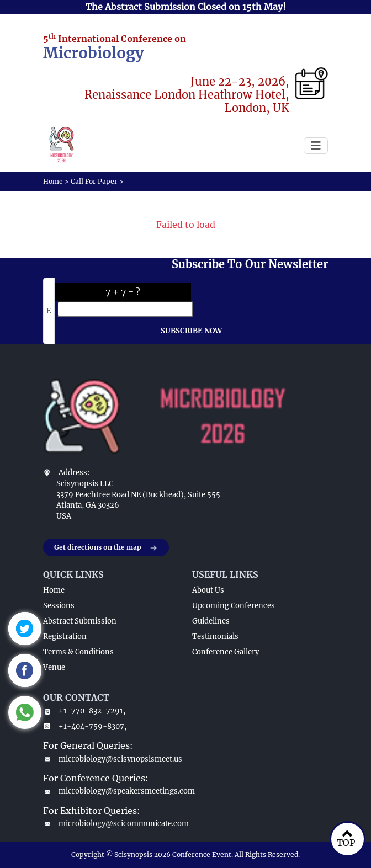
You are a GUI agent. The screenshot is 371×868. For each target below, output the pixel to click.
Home (53, 181)
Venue (54, 667)
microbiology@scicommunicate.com (111, 824)
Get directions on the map (106, 548)
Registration (65, 637)
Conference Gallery (226, 652)
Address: (74, 473)
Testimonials (215, 637)
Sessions (59, 606)
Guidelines (211, 621)
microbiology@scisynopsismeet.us (111, 759)
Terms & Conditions (78, 652)
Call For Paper (94, 181)
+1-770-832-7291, (84, 711)
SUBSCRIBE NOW (191, 331)
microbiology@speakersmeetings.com (111, 791)
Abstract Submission (80, 621)
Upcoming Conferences (234, 606)
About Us (208, 590)
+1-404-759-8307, (85, 726)
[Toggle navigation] (316, 146)
